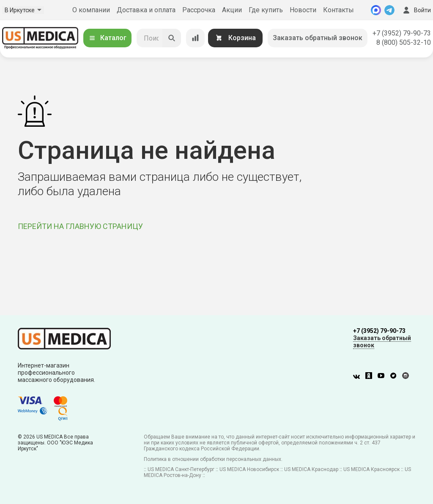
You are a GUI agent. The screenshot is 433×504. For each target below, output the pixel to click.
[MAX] (376, 10)
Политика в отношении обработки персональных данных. (213, 459)
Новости (303, 10)
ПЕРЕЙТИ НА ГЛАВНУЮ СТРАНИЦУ (80, 226)
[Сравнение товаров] (195, 38)
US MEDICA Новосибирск (249, 469)
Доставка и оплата (146, 10)
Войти (416, 10)
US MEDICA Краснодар (311, 469)
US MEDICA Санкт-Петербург (181, 469)
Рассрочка (199, 10)
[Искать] (172, 38)
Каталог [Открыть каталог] (107, 38)
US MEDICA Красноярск (371, 469)
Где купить (266, 10)
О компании (91, 10)
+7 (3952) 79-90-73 (402, 33)
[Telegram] (389, 10)
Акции (232, 10)
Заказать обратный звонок (318, 38)
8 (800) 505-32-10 (404, 42)
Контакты (338, 10)
